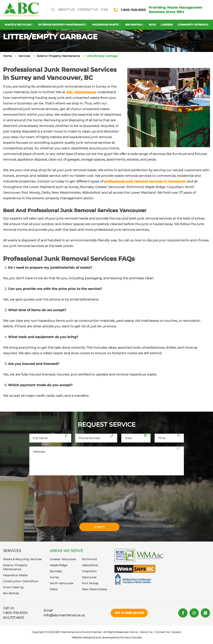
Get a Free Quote (129, 613)
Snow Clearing (13, 587)
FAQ (104, 10)
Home (8, 56)
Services (24, 56)
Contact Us (88, 10)
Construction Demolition (21, 581)
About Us (66, 10)
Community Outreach (193, 25)
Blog (152, 25)
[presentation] (60, 502)
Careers (167, 25)
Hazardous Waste (105, 25)
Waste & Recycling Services (22, 559)
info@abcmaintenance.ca (64, 615)
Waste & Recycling (18, 25)
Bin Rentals (134, 25)
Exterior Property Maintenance (62, 25)
